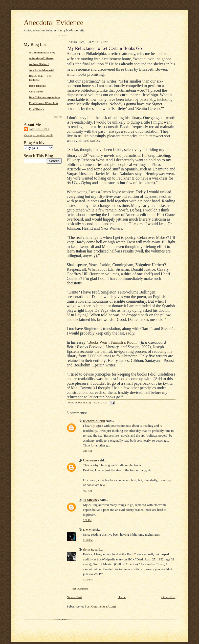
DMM (87, 530)
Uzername (90, 460)
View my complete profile (39, 135)
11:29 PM (88, 580)
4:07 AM (87, 491)
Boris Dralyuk (38, 86)
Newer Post (74, 597)
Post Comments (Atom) (100, 606)
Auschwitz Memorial (42, 70)
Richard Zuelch (94, 421)
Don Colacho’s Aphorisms (45, 97)
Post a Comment (80, 589)
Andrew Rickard (39, 64)
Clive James (36, 91)
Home (122, 597)
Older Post (168, 597)
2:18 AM (87, 451)
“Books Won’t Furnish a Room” (112, 342)
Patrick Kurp (39, 129)
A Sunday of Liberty (41, 58)
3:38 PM (87, 520)
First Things (36, 109)
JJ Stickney (91, 500)
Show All (58, 117)
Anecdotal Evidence (54, 23)
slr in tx (89, 549)
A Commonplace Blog (42, 52)
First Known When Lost (44, 103)
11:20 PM (88, 540)
